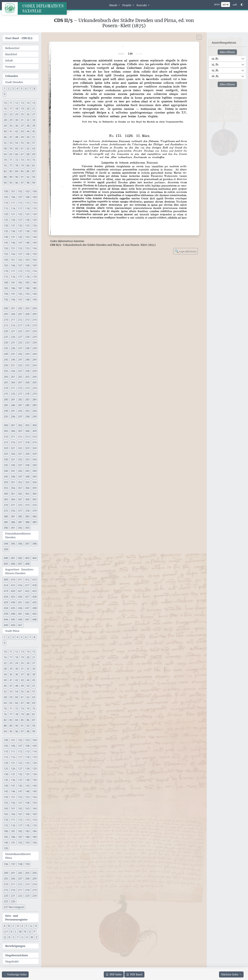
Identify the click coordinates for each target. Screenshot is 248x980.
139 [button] (34, 231)
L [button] (16, 932)
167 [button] (20, 265)
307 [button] (20, 431)
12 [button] (17, 103)
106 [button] (13, 197)
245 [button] (6, 360)
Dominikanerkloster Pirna (18, 856)
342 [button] (20, 471)
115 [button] (6, 208)
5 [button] (22, 88)
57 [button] (34, 143)
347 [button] (20, 477)
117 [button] (20, 208)
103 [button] (27, 191)
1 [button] (5, 88)
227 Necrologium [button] (14, 907)
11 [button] (11, 103)
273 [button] (27, 388)
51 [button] (34, 137)
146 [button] (13, 243)
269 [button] (34, 382)
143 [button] (27, 237)
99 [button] (34, 183)
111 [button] (13, 203)
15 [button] (34, 103)
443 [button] (34, 614)
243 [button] (27, 354)
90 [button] (17, 177)
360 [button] (6, 494)
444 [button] (6, 619)
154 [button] (34, 248)
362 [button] (20, 494)
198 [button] (27, 300)
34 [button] (5, 126)
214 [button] (34, 320)
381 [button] (13, 516)
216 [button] (13, 325)
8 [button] (34, 88)
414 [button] (6, 585)
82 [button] (5, 171)
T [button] (18, 937)
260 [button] (6, 377)
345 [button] (6, 477)
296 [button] (13, 417)
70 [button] (5, 160)
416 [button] (20, 585)
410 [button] (13, 580)
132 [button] (20, 226)
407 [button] (20, 564)
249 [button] (34, 360)
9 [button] (5, 94)
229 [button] (34, 337)
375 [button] (6, 511)
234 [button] (34, 342)
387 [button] (20, 522)
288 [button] (27, 405)
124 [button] (34, 214)
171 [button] (13, 271)
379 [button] (34, 511)
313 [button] (27, 437)
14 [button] (28, 103)
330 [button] (6, 459)
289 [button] (34, 405)
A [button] (5, 926)
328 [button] (27, 454)
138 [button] (27, 231)
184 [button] (34, 283)
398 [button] (34, 544)
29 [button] (11, 120)
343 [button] (27, 471)
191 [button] (13, 294)
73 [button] (22, 160)
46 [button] (5, 137)
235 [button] (6, 348)
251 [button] (13, 365)
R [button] (9, 937)
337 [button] (20, 465)
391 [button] (13, 528)
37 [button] (22, 126)
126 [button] (13, 220)
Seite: (217, 4)
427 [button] (27, 597)
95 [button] (11, 183)
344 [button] (34, 471)
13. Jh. (215, 59)
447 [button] (27, 619)
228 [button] (27, 337)
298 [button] (27, 417)
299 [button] (34, 417)
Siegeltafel (12, 961)
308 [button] (27, 431)
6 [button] (26, 88)
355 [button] (6, 488)
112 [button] (20, 203)
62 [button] (28, 148)
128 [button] (27, 220)
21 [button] (34, 109)
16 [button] (5, 109)
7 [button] (30, 88)
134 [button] (34, 226)
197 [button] (20, 300)
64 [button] (5, 154)
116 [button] (13, 208)
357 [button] (20, 488)
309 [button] (34, 431)
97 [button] (22, 183)
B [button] (9, 926)
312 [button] (20, 437)
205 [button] (6, 314)
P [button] (34, 932)
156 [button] (13, 254)
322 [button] (20, 448)
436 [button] (20, 608)
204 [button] (34, 308)
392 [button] (20, 528)
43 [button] (22, 131)
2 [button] (9, 88)
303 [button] (27, 425)
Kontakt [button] (142, 5)
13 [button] (22, 103)
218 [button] (27, 325)
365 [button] (6, 499)
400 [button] (6, 558)
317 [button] (20, 442)
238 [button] (27, 348)
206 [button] (13, 314)
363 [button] (27, 494)
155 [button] (6, 254)
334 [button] (34, 459)
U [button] (22, 937)
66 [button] (17, 154)
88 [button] (5, 177)
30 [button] (17, 120)
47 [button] (11, 137)
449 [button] (6, 625)
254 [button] (34, 365)
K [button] (11, 932)
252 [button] (20, 365)
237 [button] (20, 348)
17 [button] (11, 109)
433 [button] (34, 602)
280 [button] (6, 399)
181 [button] (13, 283)
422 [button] (27, 591)
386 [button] (13, 522)
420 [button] (13, 591)
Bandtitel (11, 54)
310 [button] (6, 437)
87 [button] (34, 171)
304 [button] (34, 425)
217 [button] (20, 325)
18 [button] (17, 109)
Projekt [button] (127, 5)
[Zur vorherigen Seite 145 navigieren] (15, 974)
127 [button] (20, 220)
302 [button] (20, 425)
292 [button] (20, 411)
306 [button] (13, 431)
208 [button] (27, 314)
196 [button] (13, 300)
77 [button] (11, 166)
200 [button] (6, 308)
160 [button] (6, 260)
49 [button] (22, 137)
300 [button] (6, 425)
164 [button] (34, 260)
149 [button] (34, 243)
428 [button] (34, 597)
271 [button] (13, 388)
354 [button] (34, 482)
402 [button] (20, 558)
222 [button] (20, 331)
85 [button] (22, 171)
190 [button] (6, 294)
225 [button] (6, 337)
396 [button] (20, 544)
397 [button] (27, 544)
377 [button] (20, 511)
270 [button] (6, 388)
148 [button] (27, 243)
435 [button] (13, 608)
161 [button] (13, 260)
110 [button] (6, 203)
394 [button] (6, 544)
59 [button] (11, 148)
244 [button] (34, 354)
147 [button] (20, 243)
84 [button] (17, 171)
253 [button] (27, 365)
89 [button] (11, 177)
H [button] (36, 926)
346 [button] (13, 477)
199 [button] (34, 300)
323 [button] (27, 448)
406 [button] (13, 564)
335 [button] (6, 465)
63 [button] (34, 148)
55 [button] (22, 143)
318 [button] (27, 442)
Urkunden (12, 76)
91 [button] (22, 177)
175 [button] (6, 277)
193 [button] (27, 294)
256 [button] (13, 371)
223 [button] (27, 331)
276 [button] (13, 394)
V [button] (27, 937)
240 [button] (6, 354)
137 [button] (20, 231)
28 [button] (5, 120)
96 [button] (17, 183)
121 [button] (13, 214)
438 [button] (34, 608)
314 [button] (34, 437)
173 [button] (27, 271)
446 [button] (20, 619)
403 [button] (27, 558)
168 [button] (27, 265)
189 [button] (34, 288)
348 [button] (27, 477)
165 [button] (6, 265)
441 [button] (20, 614)
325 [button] (6, 454)
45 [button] (34, 131)
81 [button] (34, 166)
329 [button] (34, 454)
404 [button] (34, 558)
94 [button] (5, 183)
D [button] (18, 926)
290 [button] (6, 411)
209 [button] (34, 314)
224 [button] (34, 331)
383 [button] (27, 516)
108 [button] (27, 197)
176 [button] (13, 277)
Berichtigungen (15, 946)
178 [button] (27, 277)
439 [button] (6, 614)
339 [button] (34, 465)
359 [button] (34, 488)
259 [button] (34, 371)
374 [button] (34, 505)
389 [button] (34, 522)
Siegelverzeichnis (17, 955)
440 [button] (13, 614)
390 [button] (6, 528)
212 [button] (20, 320)
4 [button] (17, 88)
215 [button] (6, 325)
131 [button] (13, 226)
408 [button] (27, 564)
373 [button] (27, 505)
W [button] (32, 937)
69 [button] (34, 154)
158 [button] (27, 254)
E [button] (23, 926)
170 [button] (6, 271)
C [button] (13, 926)
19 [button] (22, 109)
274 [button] (34, 388)
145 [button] (6, 243)
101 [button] (13, 191)
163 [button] (27, 260)
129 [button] (34, 220)
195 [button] (6, 300)
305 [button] (6, 431)
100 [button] (6, 191)
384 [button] (34, 516)
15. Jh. (215, 70)
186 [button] (13, 288)
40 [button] (5, 131)
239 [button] (34, 348)
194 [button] (34, 294)
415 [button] (13, 585)
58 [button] (5, 148)
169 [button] (34, 265)
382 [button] (20, 516)
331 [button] (13, 459)
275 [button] (6, 394)
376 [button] (13, 511)
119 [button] (34, 208)
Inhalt (9, 60)
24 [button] (17, 114)
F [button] (27, 926)
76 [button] (5, 166)
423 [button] (34, 591)
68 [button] (28, 154)
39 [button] (34, 126)
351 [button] (13, 482)
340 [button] (6, 471)
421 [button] (20, 591)
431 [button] (20, 602)
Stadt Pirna (12, 631)
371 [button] (13, 505)
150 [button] (6, 248)
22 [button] (5, 114)
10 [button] (5, 103)
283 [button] (27, 399)
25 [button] (22, 114)
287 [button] (20, 405)
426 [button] (20, 597)
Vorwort (10, 67)
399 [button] (6, 549)
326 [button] (13, 454)
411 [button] (20, 580)
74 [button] (28, 160)
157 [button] (20, 254)
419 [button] (6, 591)
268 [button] (27, 382)
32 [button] (28, 120)
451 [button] (20, 625)
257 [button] (20, 371)
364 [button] (34, 494)
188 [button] (27, 288)
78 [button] (17, 166)
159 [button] (34, 254)
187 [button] (20, 288)
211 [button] (13, 320)
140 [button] (6, 237)
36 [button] (17, 126)
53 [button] (11, 143)
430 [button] (13, 602)
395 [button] (13, 544)
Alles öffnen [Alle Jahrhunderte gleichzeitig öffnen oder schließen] (227, 52)
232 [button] (20, 342)
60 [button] (17, 148)
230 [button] (6, 342)
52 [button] (5, 143)
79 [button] (22, 166)
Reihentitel (12, 48)
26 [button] (28, 114)
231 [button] (13, 342)
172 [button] (20, 271)
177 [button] (20, 277)
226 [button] (13, 337)
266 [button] (13, 382)
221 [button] (13, 331)
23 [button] (11, 114)
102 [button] (20, 191)
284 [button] (34, 399)
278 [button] (27, 394)
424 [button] (6, 597)
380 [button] (6, 516)
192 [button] (20, 294)
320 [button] (6, 448)
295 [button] (6, 417)
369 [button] (34, 499)
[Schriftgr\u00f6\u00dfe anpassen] (235, 5)
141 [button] (13, 237)
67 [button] (22, 154)
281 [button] (13, 399)
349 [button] (34, 477)
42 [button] (17, 131)
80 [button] (28, 166)
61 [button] (22, 148)
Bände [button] (114, 5)
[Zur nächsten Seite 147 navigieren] (231, 974)
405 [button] (6, 564)
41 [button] (11, 131)
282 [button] (20, 399)
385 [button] (6, 522)
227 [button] (20, 337)
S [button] (14, 937)
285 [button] (6, 405)
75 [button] (34, 160)
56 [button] (28, 143)
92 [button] (28, 177)
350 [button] (6, 482)
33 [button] (34, 120)
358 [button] (27, 488)
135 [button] (6, 231)
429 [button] (6, 602)
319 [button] (34, 442)
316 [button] (13, 442)
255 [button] (6, 371)
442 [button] (27, 614)
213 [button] (27, 320)
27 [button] (34, 114)
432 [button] (27, 602)
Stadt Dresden (14, 82)
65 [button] (11, 154)
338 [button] (27, 465)
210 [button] (6, 320)
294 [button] (34, 411)
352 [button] (20, 482)
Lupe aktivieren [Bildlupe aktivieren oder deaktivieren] (186, 251)
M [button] (20, 932)
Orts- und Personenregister (16, 918)
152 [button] (20, 248)
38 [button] (28, 126)
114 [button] (34, 203)
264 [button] (34, 377)
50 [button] (28, 137)
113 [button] (27, 203)
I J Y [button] (6, 932)
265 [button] (6, 382)
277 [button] (20, 394)
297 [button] (20, 417)
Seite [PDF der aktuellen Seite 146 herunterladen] (114, 974)
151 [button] (13, 248)
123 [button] (27, 214)
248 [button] (27, 360)
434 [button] (6, 608)
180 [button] (6, 283)
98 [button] (28, 183)
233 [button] (27, 342)
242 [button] (20, 354)
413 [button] (34, 580)
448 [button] (34, 619)
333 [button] (27, 459)
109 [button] (34, 197)
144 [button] (34, 237)
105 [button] (6, 197)
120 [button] (6, 214)
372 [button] (20, 505)
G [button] (31, 926)
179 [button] (34, 277)
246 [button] (13, 360)
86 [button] (28, 171)
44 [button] (28, 131)
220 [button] (6, 331)
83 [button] (11, 171)
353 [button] (27, 482)
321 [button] (13, 448)
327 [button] (20, 454)
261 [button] (13, 377)
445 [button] (13, 619)
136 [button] (13, 231)
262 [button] (20, 377)
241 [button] (13, 354)
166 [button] (13, 265)
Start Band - (19, 38)
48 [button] (17, 137)
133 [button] (27, 226)
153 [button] (27, 248)
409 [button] (6, 580)
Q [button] (5, 937)
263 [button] (27, 377)
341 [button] (13, 471)
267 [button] (20, 382)
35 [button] (11, 126)
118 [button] (27, 208)
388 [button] (27, 522)
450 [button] (13, 625)
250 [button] (6, 365)
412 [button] (27, 580)
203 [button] (27, 308)
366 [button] (13, 499)
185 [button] (6, 288)
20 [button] (28, 109)
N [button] (25, 932)
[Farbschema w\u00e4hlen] (242, 5)
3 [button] (13, 88)
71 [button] (11, 160)
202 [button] (20, 308)
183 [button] (27, 283)
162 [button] (20, 260)
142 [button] (20, 237)
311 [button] (13, 437)
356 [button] (13, 488)
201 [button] (13, 308)
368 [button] (27, 499)
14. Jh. (215, 64)
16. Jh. (215, 76)
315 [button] (6, 442)
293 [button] (27, 411)
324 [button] (34, 448)
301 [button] (13, 425)
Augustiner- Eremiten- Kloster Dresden (20, 571)
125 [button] (6, 220)
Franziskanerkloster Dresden (18, 535)
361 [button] (13, 494)
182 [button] (20, 283)
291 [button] (13, 411)
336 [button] (13, 465)
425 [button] (13, 597)
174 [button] (34, 271)
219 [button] (34, 325)
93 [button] (34, 177)
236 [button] (13, 348)
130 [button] (6, 226)
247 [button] (20, 360)
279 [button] (34, 394)
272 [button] (20, 388)
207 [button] (20, 314)
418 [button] (34, 585)
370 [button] (6, 505)
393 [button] (27, 528)
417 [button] (27, 585)
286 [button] (13, 405)
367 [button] (20, 499)
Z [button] (37, 937)
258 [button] (27, 371)
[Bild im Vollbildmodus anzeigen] (199, 37)
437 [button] (27, 608)
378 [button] (27, 511)
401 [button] (13, 558)
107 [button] (20, 197)
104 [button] (34, 191)
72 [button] (17, 160)
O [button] (30, 932)
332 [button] (20, 459)
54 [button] (17, 143)
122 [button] (20, 214)
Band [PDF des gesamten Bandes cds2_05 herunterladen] (134, 974)
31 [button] (22, 120)
